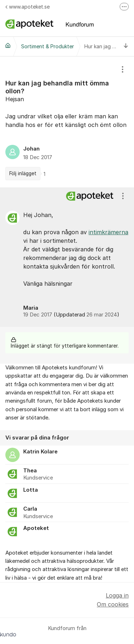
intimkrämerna (108, 232)
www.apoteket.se (28, 7)
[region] (67, 122)
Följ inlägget (23, 173)
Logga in (117, 595)
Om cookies (113, 604)
